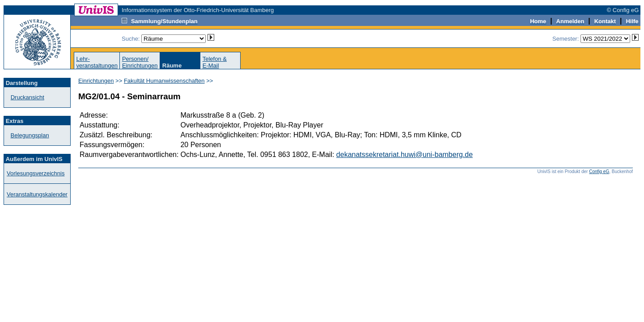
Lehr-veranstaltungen (97, 62)
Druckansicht (28, 97)
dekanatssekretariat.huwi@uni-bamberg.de (405, 155)
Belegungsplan (30, 135)
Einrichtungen (96, 81)
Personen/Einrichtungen (140, 62)
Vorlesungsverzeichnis (36, 173)
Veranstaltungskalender (37, 194)
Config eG (599, 172)
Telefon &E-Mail (215, 62)
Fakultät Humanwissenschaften (164, 81)
